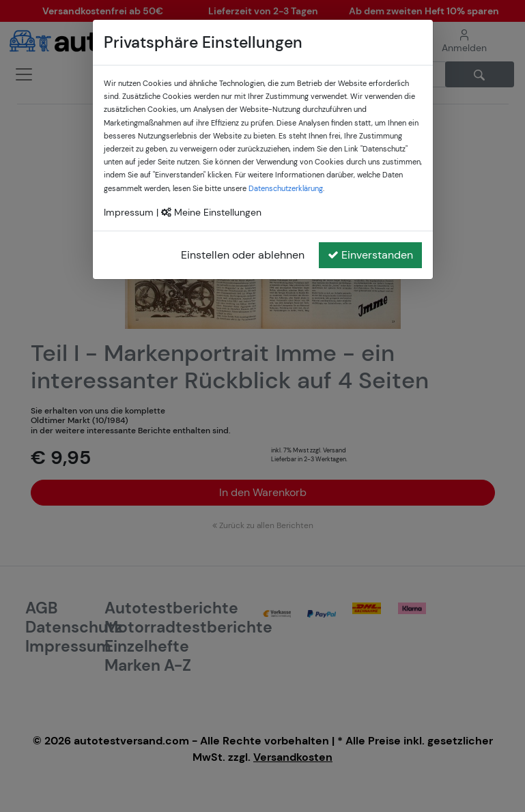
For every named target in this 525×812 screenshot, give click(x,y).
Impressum (129, 212)
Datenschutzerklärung (286, 188)
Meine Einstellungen (211, 212)
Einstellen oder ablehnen (243, 255)
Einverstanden (370, 255)
